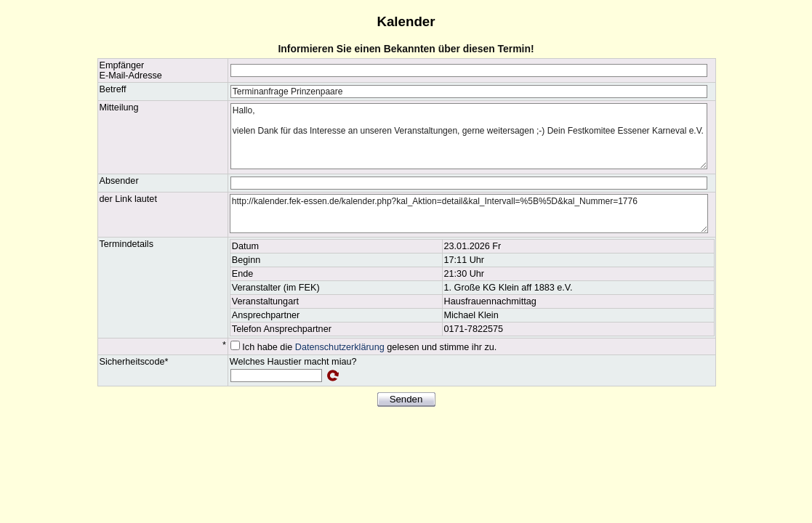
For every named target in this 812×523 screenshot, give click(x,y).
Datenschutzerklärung (340, 347)
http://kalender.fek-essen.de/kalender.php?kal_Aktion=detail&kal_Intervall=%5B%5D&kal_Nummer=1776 (469, 214)
